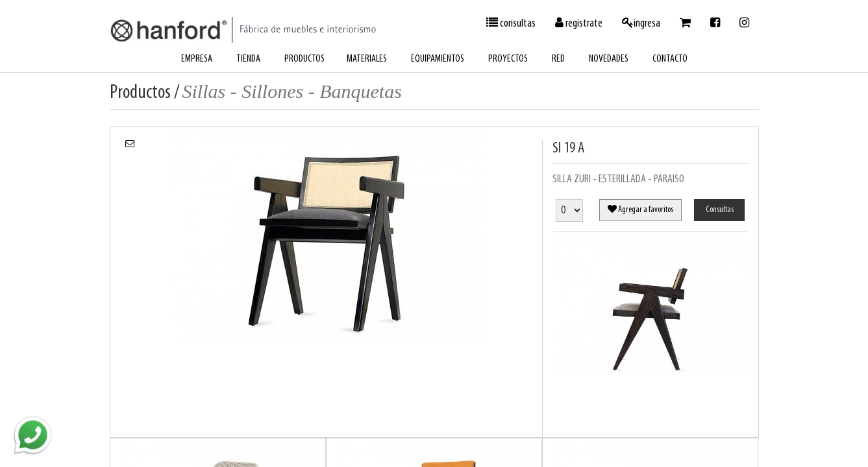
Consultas (720, 210)
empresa (197, 59)
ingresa (641, 23)
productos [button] (304, 59)
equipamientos (438, 59)
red (558, 59)
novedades (609, 59)
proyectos (508, 59)
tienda (248, 59)
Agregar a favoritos (640, 210)
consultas (511, 23)
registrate (579, 23)
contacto (670, 59)
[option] (326, 234)
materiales (367, 59)
